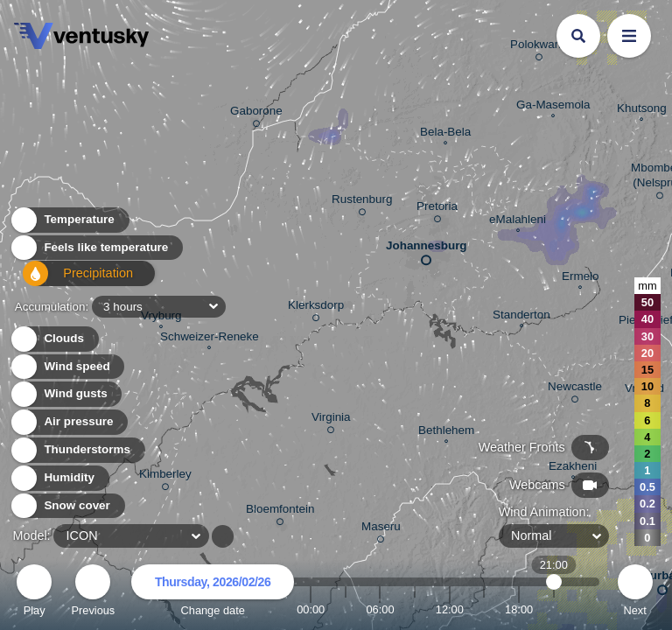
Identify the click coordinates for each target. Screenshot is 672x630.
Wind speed (67, 367)
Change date (213, 593)
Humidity (59, 478)
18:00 (519, 609)
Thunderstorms (77, 450)
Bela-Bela (445, 134)
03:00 (346, 609)
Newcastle (575, 389)
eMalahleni (518, 221)
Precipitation (70, 280)
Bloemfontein (280, 512)
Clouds (54, 339)
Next (635, 593)
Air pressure (69, 422)
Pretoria (437, 209)
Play (34, 593)
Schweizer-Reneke (210, 339)
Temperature (69, 224)
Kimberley (165, 477)
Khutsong (642, 110)
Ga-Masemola (553, 107)
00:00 (311, 609)
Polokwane (539, 47)
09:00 (415, 609)
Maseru (381, 529)
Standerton (521, 317)
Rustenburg (362, 202)
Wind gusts (66, 394)
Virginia (331, 420)
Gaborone (256, 114)
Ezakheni (573, 468)
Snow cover (67, 506)
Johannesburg (427, 249)
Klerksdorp (316, 308)
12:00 (450, 609)
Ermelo (581, 278)
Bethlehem (446, 432)
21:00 (553, 609)
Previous (93, 593)
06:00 (380, 609)
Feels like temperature (96, 252)
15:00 (484, 609)
